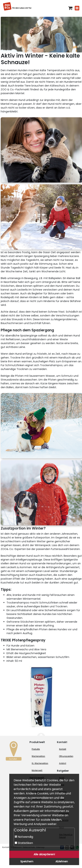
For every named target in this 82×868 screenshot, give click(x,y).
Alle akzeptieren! (44, 854)
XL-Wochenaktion (40, 763)
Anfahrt (63, 763)
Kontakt (63, 749)
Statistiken (24, 843)
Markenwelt (37, 770)
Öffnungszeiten (66, 756)
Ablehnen (62, 861)
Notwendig (24, 837)
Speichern (27, 861)
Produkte (36, 749)
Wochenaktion (38, 756)
